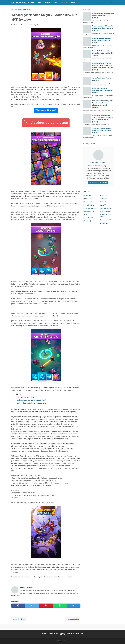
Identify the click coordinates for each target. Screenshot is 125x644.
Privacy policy (61, 634)
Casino (103, 202)
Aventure (89, 211)
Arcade (88, 202)
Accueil (44, 634)
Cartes (104, 199)
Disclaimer (51, 634)
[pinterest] (46, 606)
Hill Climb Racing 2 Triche (25, 397)
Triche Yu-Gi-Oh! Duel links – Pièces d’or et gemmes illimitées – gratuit (103, 53)
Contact (64, 3)
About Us (74, 3)
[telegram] (74, 606)
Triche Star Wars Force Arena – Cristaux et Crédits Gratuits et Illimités (102, 130)
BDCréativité (89, 218)
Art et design (89, 205)
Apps (88, 199)
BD (86, 215)
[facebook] (18, 606)
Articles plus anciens (72, 619)
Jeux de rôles (106, 220)
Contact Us (70, 634)
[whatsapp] (60, 606)
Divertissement (106, 208)
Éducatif (104, 223)
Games (48, 3)
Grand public (105, 211)
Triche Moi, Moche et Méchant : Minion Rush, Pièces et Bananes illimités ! (103, 28)
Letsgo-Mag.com (23, 3)
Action (88, 196)
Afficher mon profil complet (98, 183)
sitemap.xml (79, 634)
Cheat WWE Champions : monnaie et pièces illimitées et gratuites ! (102, 90)
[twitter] (32, 606)
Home (40, 3)
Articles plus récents (19, 619)
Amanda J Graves (98, 163)
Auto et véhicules (91, 208)
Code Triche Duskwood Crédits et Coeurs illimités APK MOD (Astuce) (103, 16)
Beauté (87, 221)
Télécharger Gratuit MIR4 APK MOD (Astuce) (31, 400)
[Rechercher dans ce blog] (113, 3)
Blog (56, 3)
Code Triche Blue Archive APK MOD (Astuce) (31, 403)
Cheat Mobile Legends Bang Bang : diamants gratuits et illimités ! (101, 41)
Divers (103, 205)
